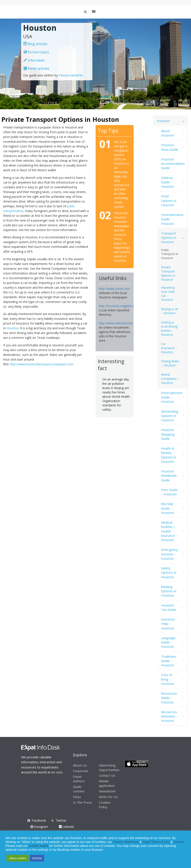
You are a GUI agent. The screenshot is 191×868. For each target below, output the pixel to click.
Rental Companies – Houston (170, 379)
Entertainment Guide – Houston (172, 397)
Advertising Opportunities (109, 767)
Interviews (34, 60)
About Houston (167, 133)
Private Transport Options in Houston (168, 273)
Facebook (39, 820)
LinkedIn (66, 827)
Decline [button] (37, 858)
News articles (36, 68)
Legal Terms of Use (156, 842)
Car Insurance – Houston (169, 348)
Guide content (79, 789)
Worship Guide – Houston (167, 508)
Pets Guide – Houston (169, 492)
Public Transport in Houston (170, 254)
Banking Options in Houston (169, 591)
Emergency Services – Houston (169, 554)
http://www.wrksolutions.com (119, 323)
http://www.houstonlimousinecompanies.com (42, 364)
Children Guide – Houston (167, 182)
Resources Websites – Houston (169, 716)
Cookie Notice (39, 846)
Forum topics (36, 52)
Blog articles (35, 44)
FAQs (77, 797)
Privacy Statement (126, 842)
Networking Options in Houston (170, 416)
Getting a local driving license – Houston (169, 328)
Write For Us (108, 797)
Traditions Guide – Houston (169, 661)
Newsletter (107, 791)
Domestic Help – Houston (168, 624)
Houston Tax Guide (169, 607)
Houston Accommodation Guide (173, 164)
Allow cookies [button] (18, 858)
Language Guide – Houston (168, 642)
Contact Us (107, 775)
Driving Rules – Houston (170, 363)
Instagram (39, 827)
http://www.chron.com (114, 289)
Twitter (61, 820)
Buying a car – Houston (170, 311)
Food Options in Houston (169, 200)
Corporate (81, 771)
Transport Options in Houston (169, 238)
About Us (80, 765)
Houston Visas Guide (170, 147)
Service (179, 842)
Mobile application (107, 783)
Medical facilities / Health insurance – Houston (169, 531)
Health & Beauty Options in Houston (169, 455)
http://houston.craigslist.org (118, 306)
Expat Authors (79, 779)
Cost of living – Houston (167, 679)
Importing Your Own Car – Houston (168, 294)
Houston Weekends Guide (169, 476)
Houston (13, 328)
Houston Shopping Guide (168, 434)
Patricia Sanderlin (71, 75)
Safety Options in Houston (169, 573)
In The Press (83, 802)
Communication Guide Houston (172, 219)
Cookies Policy (105, 805)
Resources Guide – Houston (169, 698)
